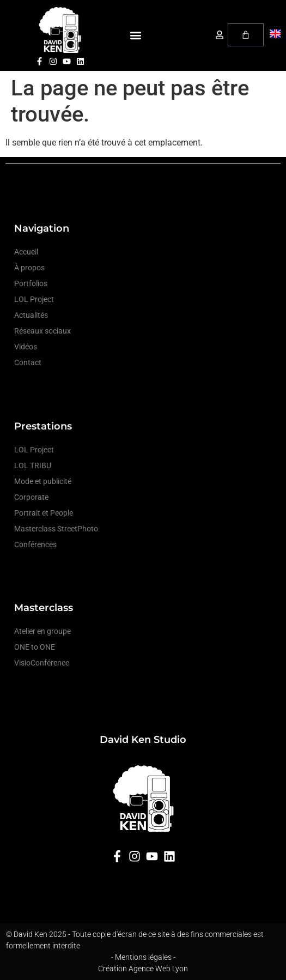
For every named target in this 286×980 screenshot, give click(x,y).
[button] (136, 36)
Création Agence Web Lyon (143, 969)
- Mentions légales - (143, 957)
